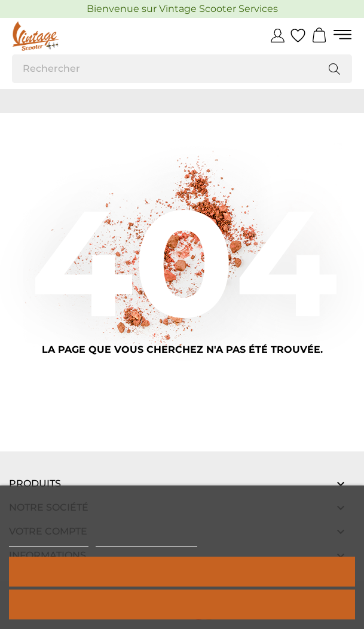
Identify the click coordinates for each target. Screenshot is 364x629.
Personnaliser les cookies (146, 541)
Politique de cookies (49, 541)
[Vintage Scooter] (66, 36)
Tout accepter (182, 571)
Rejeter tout (182, 604)
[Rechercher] (182, 69)
